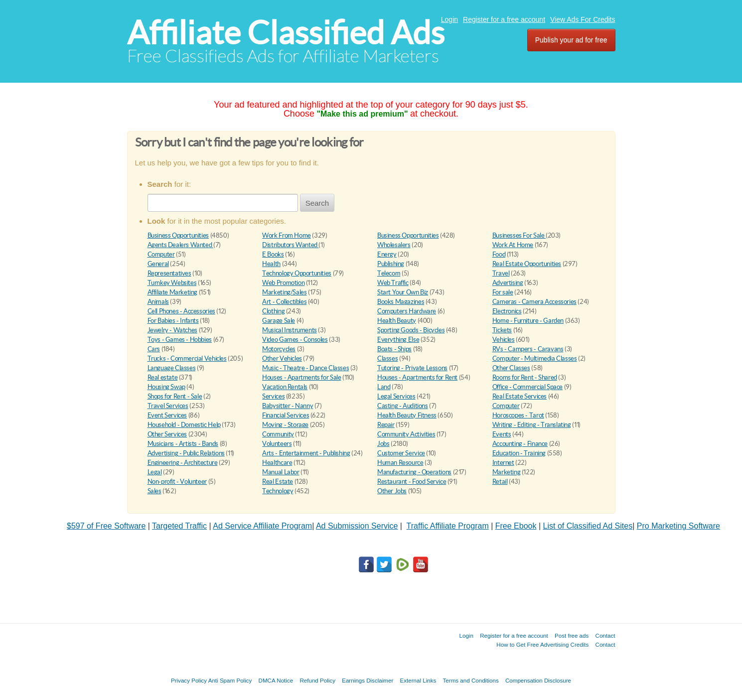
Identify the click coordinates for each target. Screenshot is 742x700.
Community (278, 434)
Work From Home (287, 235)
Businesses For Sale (519, 235)
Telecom (389, 273)
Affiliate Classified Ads (286, 33)
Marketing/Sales (284, 292)
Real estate (163, 377)
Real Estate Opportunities (527, 264)
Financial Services (286, 415)
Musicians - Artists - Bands (183, 444)
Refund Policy (317, 680)
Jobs (383, 444)
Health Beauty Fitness (407, 415)
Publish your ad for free (571, 40)
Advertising (508, 283)
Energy (387, 254)
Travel (501, 273)
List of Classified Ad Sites (588, 526)
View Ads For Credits (583, 19)
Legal (155, 472)
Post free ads (572, 635)
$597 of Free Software (106, 526)
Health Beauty (397, 321)
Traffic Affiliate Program (448, 526)
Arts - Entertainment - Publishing (306, 453)
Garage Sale (279, 321)
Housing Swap (166, 387)
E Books (273, 254)
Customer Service (401, 453)
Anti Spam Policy (230, 680)
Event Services (167, 415)
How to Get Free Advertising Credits (542, 644)
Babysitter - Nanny (288, 406)
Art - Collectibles (284, 302)
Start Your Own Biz (403, 292)
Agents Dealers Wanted (180, 245)
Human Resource (400, 463)
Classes (387, 358)
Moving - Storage (285, 425)
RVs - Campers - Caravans (528, 349)
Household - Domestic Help (184, 425)
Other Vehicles (282, 358)
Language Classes (172, 368)
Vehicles (504, 340)
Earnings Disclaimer (368, 680)
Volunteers (277, 444)
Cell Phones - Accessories (181, 311)
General (158, 264)
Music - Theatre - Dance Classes (305, 368)
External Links (418, 680)
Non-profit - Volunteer (177, 482)
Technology (278, 491)
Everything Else (398, 340)
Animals (158, 302)
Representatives (169, 273)
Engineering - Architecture (183, 463)
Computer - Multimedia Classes (535, 358)
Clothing (273, 311)
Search (317, 203)
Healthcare (277, 463)
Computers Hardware (407, 311)
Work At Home (513, 245)
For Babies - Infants (173, 321)
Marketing (507, 472)
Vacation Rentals (285, 387)
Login (449, 19)
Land (384, 387)
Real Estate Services (519, 396)
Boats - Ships (394, 349)
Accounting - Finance (520, 444)
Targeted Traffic (179, 526)
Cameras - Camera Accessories (534, 302)
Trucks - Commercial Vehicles (187, 358)
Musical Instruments (290, 330)
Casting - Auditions (403, 406)
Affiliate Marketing (173, 292)
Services (273, 396)
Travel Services (168, 406)
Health (271, 264)
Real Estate (278, 482)
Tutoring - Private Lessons (412, 368)
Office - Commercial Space (527, 387)
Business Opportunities (178, 235)
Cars (154, 349)
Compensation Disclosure (538, 680)
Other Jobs (392, 491)
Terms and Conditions (471, 680)
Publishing (391, 264)
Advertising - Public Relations (186, 453)
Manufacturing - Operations (414, 472)
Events (502, 434)
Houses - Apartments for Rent (417, 377)
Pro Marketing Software (678, 526)
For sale (503, 292)
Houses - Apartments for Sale (301, 377)
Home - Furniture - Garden (528, 321)
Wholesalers (394, 245)
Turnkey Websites (172, 283)
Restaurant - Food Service (412, 482)
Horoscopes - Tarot (518, 415)
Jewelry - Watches (172, 330)
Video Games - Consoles (295, 340)
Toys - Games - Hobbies (180, 340)
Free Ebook (516, 526)
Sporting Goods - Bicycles (411, 330)
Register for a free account (504, 19)
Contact (605, 635)
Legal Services (396, 396)
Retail (500, 482)
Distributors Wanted (290, 245)
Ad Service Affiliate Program (262, 526)
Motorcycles (279, 349)
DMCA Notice (276, 680)
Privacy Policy (189, 680)
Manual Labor (281, 472)
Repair (386, 425)
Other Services (167, 434)
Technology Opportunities (297, 273)
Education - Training (519, 453)
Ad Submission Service (357, 526)
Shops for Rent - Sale (175, 396)
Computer (161, 254)
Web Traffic (393, 283)
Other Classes (511, 368)
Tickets (502, 330)
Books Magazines (401, 302)
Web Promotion (283, 283)
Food (499, 254)
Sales (154, 491)
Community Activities (406, 434)
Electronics (507, 311)
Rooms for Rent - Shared (525, 377)
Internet (503, 463)
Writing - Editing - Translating (532, 425)
